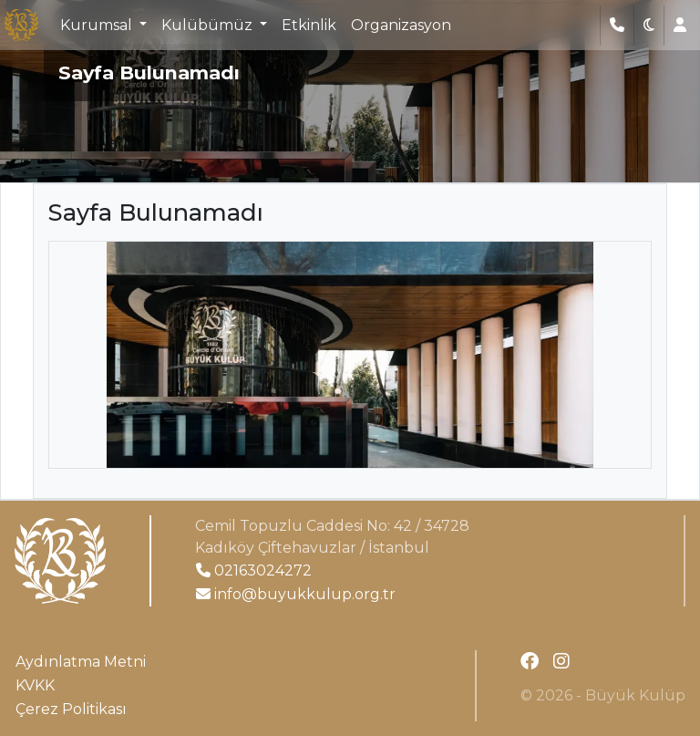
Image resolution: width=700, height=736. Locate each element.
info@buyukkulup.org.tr (296, 594)
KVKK (35, 685)
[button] (649, 26)
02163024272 (254, 570)
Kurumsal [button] (98, 25)
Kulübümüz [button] (209, 25)
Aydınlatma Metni (81, 662)
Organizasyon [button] (401, 25)
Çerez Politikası (71, 709)
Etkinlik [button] (309, 25)
